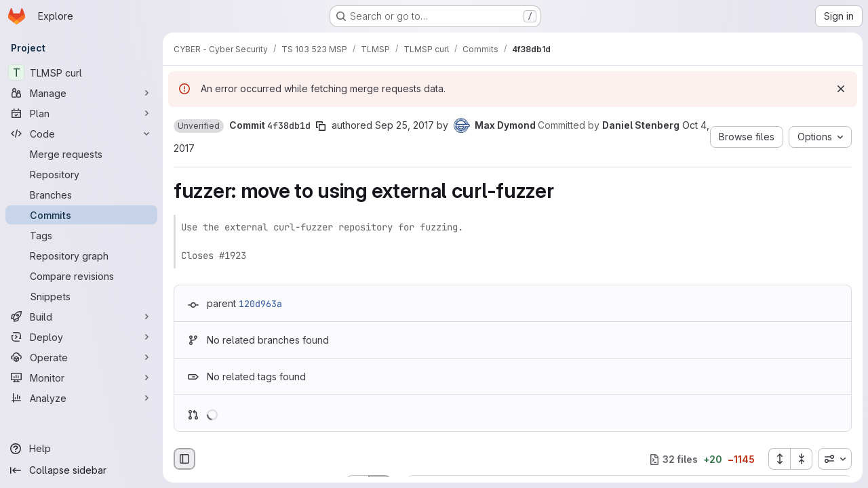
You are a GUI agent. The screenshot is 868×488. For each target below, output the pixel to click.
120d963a (260, 304)
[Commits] (81, 215)
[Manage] (81, 93)
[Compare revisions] (81, 276)
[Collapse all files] (802, 459)
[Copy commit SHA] (321, 126)
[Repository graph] (81, 256)
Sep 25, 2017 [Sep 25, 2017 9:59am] (405, 125)
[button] (199, 126)
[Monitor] (81, 378)
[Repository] (81, 174)
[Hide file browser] (184, 459)
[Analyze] (81, 398)
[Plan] (81, 113)
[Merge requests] (81, 154)
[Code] (81, 134)
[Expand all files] (779, 459)
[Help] (81, 449)
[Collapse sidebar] (81, 470)
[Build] (81, 317)
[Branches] (81, 195)
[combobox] (835, 459)
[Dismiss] (841, 89)
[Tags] (81, 235)
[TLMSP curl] (81, 73)
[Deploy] (81, 337)
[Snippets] (81, 296)
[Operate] (81, 357)
